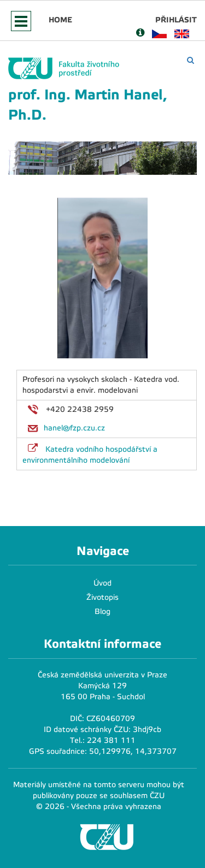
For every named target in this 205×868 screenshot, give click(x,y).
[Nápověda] (140, 34)
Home (60, 20)
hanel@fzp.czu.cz (74, 428)
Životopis (102, 597)
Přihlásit (176, 20)
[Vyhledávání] (191, 60)
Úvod (102, 583)
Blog (102, 612)
